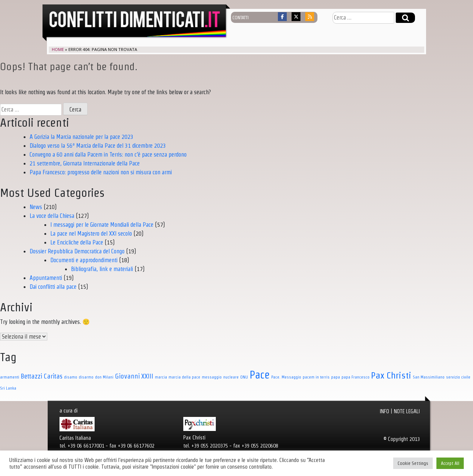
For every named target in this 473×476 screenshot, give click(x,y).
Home (58, 49)
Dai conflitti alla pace (53, 287)
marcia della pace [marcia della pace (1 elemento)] (184, 377)
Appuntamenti (46, 278)
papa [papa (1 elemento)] (336, 377)
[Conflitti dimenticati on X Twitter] (296, 17)
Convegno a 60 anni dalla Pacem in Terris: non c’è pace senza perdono (108, 155)
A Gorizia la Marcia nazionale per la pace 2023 (81, 137)
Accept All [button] (450, 463)
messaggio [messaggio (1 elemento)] (212, 377)
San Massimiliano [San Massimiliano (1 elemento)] (429, 377)
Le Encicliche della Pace (77, 242)
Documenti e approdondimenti (84, 260)
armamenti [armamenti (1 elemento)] (10, 377)
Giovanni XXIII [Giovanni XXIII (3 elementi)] (134, 376)
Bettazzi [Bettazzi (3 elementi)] (31, 376)
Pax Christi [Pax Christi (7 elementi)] (391, 375)
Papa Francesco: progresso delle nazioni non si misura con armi (101, 172)
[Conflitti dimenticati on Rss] (310, 17)
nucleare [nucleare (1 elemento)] (231, 377)
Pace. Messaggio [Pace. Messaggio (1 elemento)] (286, 377)
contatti (241, 17)
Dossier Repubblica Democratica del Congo (77, 251)
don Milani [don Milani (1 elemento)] (104, 377)
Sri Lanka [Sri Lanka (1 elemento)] (8, 388)
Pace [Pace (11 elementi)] (260, 375)
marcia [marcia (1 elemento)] (161, 377)
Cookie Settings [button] (413, 463)
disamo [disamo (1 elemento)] (71, 377)
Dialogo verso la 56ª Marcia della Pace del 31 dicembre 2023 (98, 146)
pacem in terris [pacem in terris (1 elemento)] (316, 377)
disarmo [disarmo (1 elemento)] (86, 377)
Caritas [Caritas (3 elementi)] (53, 376)
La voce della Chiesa (52, 216)
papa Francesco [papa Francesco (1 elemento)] (355, 377)
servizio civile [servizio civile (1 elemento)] (458, 377)
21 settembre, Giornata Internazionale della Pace (85, 163)
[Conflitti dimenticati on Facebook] (282, 17)
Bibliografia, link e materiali (102, 269)
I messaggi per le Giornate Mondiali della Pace (102, 225)
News (36, 207)
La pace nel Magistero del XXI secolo (91, 234)
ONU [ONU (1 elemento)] (244, 377)
